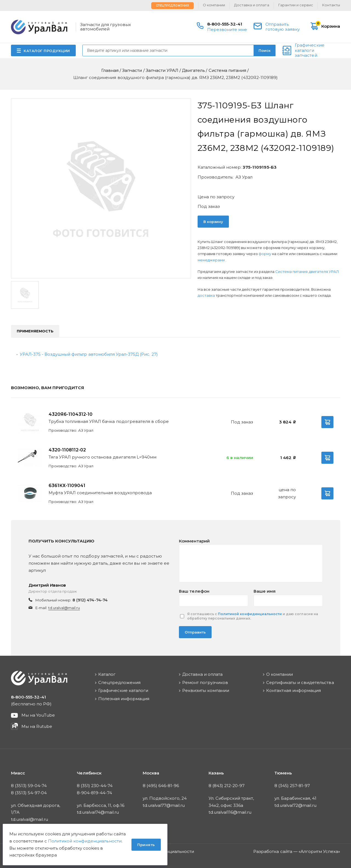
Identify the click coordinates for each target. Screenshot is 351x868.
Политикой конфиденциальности (250, 614)
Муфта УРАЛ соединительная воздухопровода (100, 493)
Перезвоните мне (227, 29)
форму (265, 254)
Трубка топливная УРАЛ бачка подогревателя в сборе (109, 421)
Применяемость (35, 331)
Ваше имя (265, 591)
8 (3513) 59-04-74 (29, 786)
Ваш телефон (194, 591)
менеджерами (212, 260)
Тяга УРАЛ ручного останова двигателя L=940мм (103, 457)
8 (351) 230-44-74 (95, 786)
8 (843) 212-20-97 (227, 786)
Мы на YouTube (38, 715)
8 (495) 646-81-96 (161, 786)
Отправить (195, 632)
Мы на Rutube (37, 726)
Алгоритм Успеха (319, 851)
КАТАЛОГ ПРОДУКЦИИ (47, 51)
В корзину (213, 222)
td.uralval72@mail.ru (296, 805)
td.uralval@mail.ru (64, 608)
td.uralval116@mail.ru (230, 812)
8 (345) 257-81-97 (292, 786)
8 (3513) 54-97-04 (29, 793)
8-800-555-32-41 (225, 24)
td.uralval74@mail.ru (98, 812)
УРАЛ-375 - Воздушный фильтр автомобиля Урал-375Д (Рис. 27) (89, 354)
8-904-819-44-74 (95, 793)
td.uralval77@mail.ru (164, 805)
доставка (206, 295)
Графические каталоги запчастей (309, 50)
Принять (146, 845)
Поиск (265, 50)
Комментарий (194, 541)
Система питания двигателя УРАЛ (307, 272)
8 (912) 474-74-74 (90, 600)
